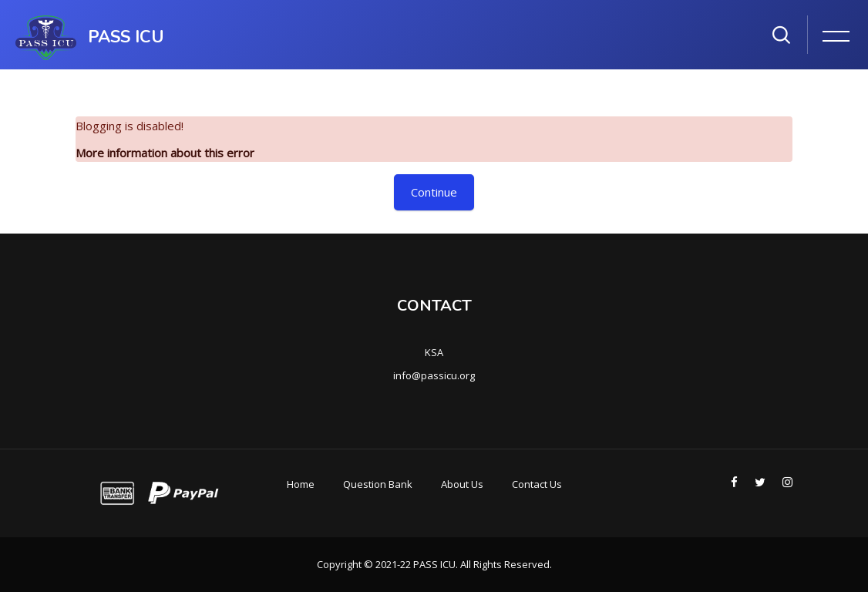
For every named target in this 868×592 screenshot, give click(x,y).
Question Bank (378, 484)
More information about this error (165, 153)
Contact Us (537, 484)
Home (301, 484)
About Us (462, 484)
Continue (434, 192)
